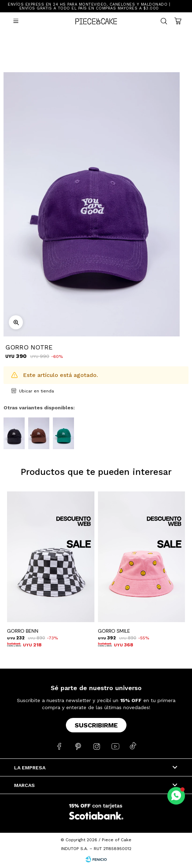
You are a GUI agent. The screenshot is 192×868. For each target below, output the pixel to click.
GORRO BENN (23, 631)
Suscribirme (96, 725)
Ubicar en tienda (36, 391)
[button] (172, 577)
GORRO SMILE (114, 631)
